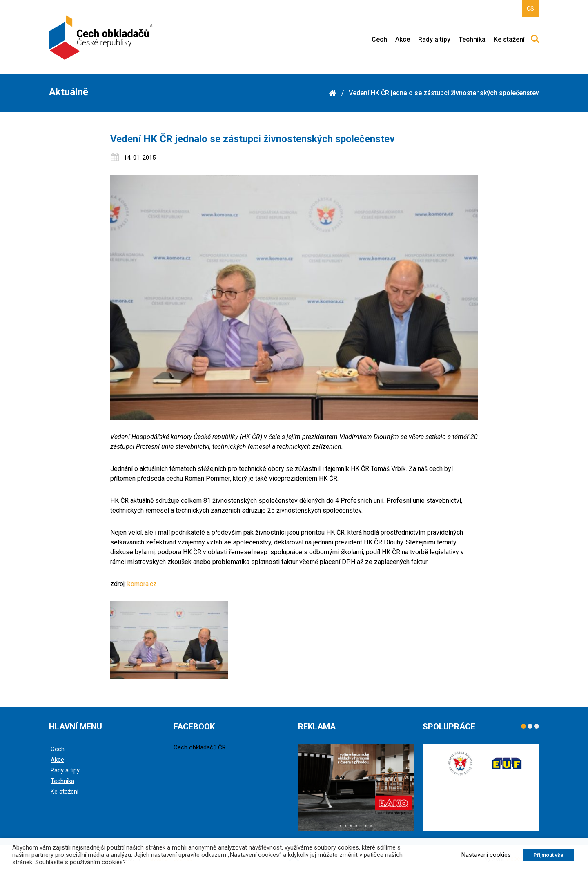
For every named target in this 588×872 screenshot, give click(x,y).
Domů (332, 93)
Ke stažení (509, 39)
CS (530, 9)
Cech (379, 39)
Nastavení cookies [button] (486, 855)
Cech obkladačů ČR (200, 747)
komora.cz (142, 584)
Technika (472, 39)
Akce (403, 39)
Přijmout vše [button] (548, 855)
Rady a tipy (434, 39)
